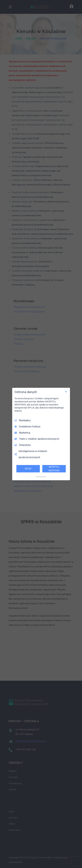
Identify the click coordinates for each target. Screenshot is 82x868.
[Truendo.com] (41, 477)
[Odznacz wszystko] (66, 392)
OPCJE (28, 469)
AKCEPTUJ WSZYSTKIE (54, 469)
